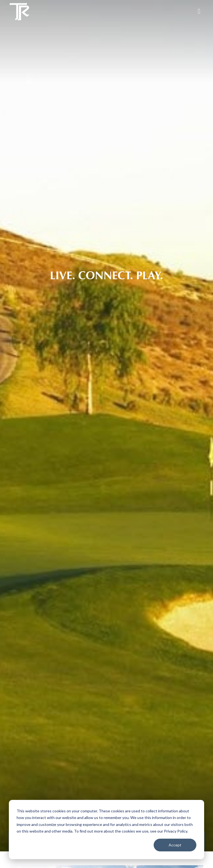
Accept (175, 845)
